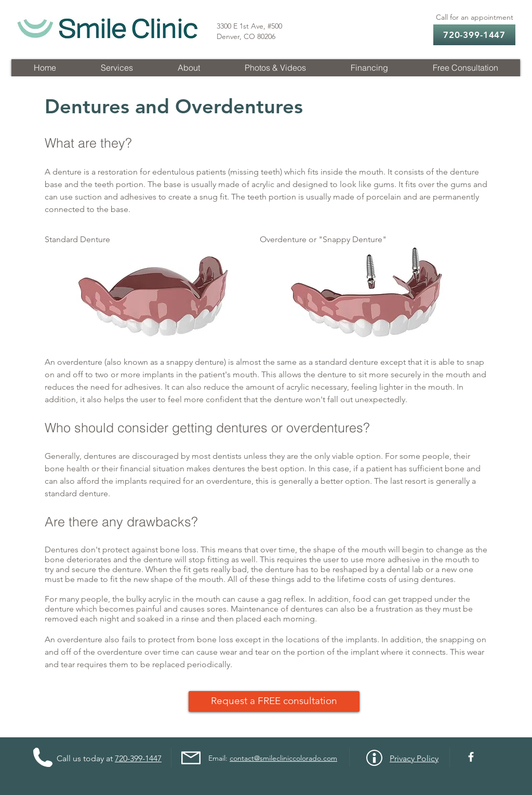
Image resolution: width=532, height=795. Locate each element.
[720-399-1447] (474, 35)
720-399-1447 (138, 758)
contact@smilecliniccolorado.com (283, 758)
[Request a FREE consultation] (274, 701)
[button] (116, 68)
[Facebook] (471, 757)
